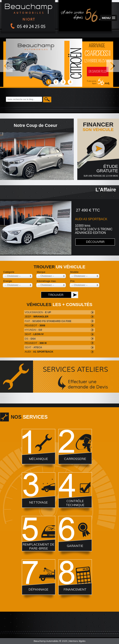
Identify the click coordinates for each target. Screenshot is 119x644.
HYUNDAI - (33, 330)
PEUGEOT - (35, 325)
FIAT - (48, 321)
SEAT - (34, 334)
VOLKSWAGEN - (38, 312)
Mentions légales (77, 641)
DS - (30, 339)
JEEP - (37, 317)
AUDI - (39, 352)
